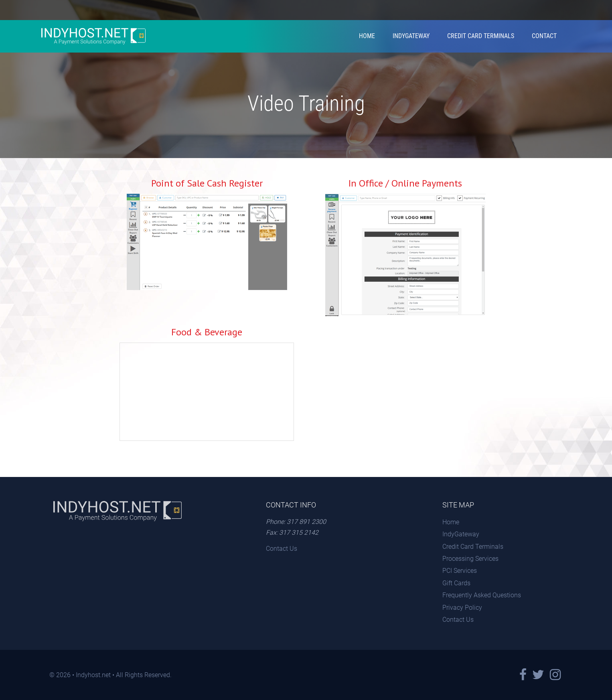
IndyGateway (411, 36)
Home (367, 36)
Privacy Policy (462, 608)
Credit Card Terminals (481, 36)
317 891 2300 (306, 522)
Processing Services (470, 559)
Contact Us (282, 549)
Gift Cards (456, 583)
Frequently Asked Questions (482, 595)
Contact (544, 36)
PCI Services (460, 571)
